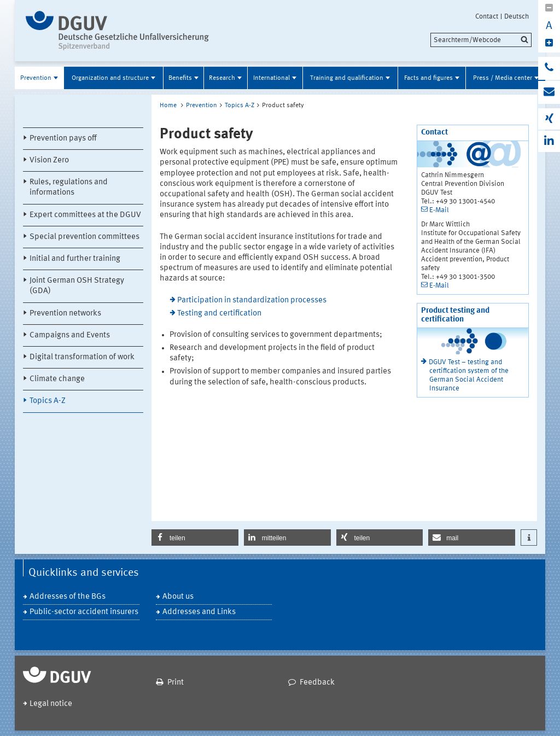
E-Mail (439, 210)
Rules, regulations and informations (69, 188)
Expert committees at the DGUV (85, 215)
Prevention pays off (63, 139)
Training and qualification (347, 78)
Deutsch (517, 16)
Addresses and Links (199, 612)
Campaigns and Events (70, 335)
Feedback (317, 683)
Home (168, 106)
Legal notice (51, 704)
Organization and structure (110, 78)
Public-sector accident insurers (84, 612)
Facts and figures (428, 78)
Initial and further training (75, 259)
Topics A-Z (48, 401)
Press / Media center (503, 78)
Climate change (57, 379)
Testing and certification (219, 314)
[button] (195, 538)
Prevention (36, 78)
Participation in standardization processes (252, 300)
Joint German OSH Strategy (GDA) (77, 286)
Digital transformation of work (82, 357)
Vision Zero (49, 160)
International (272, 78)
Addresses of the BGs (68, 597)
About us (178, 597)
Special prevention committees (84, 237)
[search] (481, 40)
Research (222, 78)
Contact (487, 16)
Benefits (180, 78)
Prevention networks (65, 314)
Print (176, 683)
